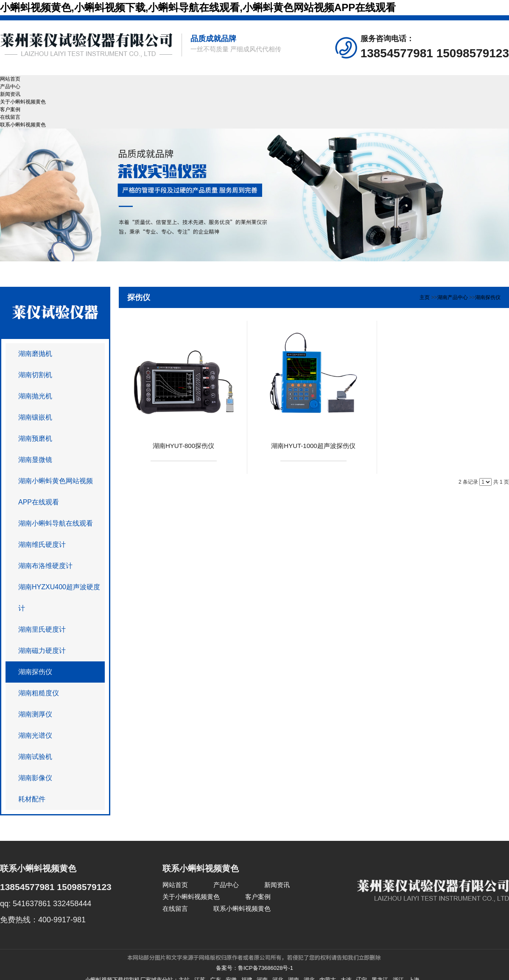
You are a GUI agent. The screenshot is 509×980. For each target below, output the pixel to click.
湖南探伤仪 (488, 297)
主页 (425, 297)
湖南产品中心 (453, 297)
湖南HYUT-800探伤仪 (183, 446)
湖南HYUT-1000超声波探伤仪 (313, 446)
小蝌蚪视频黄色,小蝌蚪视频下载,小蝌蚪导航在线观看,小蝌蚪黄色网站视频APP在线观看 (198, 7)
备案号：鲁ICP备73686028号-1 (255, 968)
